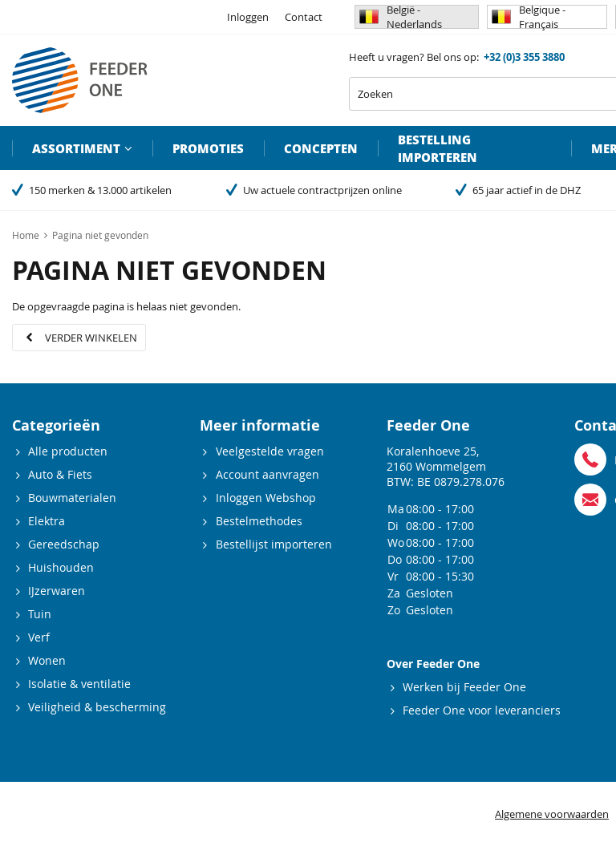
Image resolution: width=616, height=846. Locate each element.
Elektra (47, 521)
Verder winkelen (91, 338)
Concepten (321, 148)
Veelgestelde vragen (270, 451)
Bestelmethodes (259, 521)
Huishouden (61, 567)
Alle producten (68, 451)
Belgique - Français (529, 17)
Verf (39, 637)
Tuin (40, 614)
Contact (304, 17)
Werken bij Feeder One (464, 687)
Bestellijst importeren (274, 544)
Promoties (208, 148)
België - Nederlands (401, 17)
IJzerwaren (57, 591)
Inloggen (248, 17)
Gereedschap (64, 544)
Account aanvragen (267, 474)
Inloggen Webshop (266, 498)
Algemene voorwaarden (552, 814)
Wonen (47, 660)
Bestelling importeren (438, 148)
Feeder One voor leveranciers (482, 710)
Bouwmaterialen (72, 498)
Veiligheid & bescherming (97, 707)
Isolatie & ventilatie (79, 684)
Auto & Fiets (60, 474)
